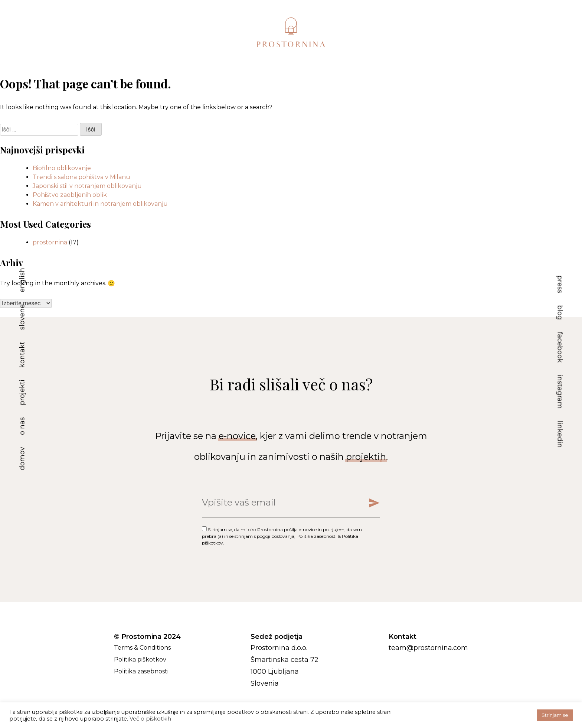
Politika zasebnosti (317, 536)
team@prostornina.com (428, 648)
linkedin (560, 434)
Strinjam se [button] (555, 715)
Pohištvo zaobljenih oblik (70, 195)
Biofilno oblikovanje (62, 168)
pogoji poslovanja (276, 536)
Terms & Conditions (142, 648)
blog (560, 313)
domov (22, 459)
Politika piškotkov (140, 659)
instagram (560, 392)
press (560, 285)
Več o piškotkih (150, 719)
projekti (22, 392)
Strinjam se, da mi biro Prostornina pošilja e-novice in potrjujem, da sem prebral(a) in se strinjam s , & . (282, 536)
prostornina (50, 242)
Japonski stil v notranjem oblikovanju (87, 186)
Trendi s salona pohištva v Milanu (81, 177)
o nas (22, 426)
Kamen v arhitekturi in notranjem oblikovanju (100, 204)
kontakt (22, 355)
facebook (560, 347)
